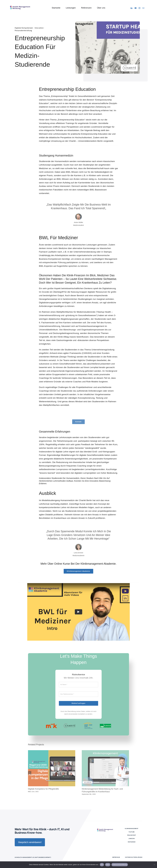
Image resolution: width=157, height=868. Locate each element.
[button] (30, 771)
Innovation (39, 28)
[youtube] (136, 8)
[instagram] (139, 8)
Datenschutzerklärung (120, 865)
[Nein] (154, 865)
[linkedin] (131, 8)
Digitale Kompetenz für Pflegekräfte (43, 787)
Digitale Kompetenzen (23, 28)
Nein (108, 865)
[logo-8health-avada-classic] (20, 5)
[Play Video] (78, 612)
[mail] (143, 8)
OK (102, 865)
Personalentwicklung (23, 30)
